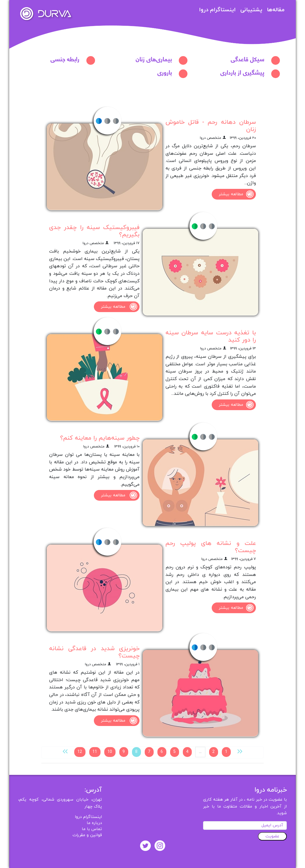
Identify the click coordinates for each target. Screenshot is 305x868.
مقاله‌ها (276, 10)
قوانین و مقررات (87, 835)
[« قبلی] (240, 751)
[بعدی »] (65, 751)
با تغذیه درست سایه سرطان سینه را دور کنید (211, 336)
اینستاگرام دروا (217, 10)
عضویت (272, 836)
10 (110, 752)
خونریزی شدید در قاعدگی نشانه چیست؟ (94, 652)
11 (95, 752)
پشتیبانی (251, 10)
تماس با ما (92, 829)
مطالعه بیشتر (237, 194)
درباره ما (94, 823)
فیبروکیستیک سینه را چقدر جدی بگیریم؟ (94, 231)
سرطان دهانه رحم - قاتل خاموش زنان (211, 126)
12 (80, 752)
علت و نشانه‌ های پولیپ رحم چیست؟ (211, 547)
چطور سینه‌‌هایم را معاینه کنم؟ (100, 438)
